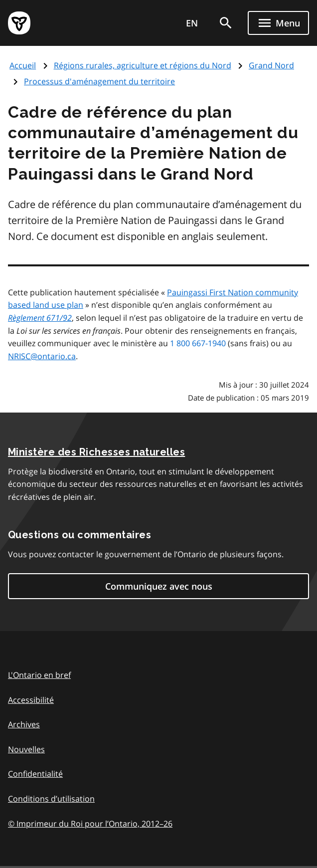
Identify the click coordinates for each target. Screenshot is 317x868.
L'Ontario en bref (39, 675)
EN (192, 23)
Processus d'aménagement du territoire (99, 81)
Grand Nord (271, 65)
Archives (24, 724)
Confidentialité (35, 774)
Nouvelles (26, 749)
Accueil (23, 65)
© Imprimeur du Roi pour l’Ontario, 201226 (90, 823)
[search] (226, 23)
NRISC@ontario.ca (42, 356)
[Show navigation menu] (278, 23)
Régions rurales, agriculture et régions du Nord (143, 65)
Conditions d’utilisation (51, 799)
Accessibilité (31, 700)
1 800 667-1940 (198, 343)
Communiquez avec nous (159, 586)
